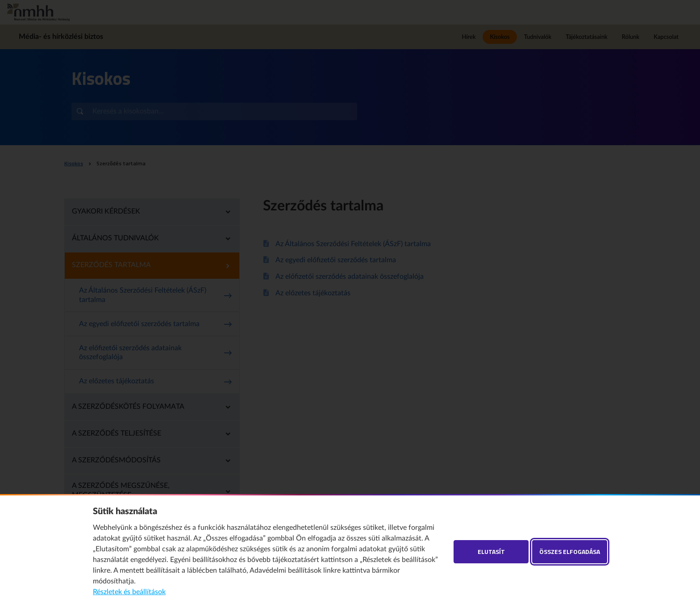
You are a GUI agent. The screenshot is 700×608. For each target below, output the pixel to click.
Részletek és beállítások (129, 592)
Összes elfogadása (570, 551)
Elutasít (491, 551)
